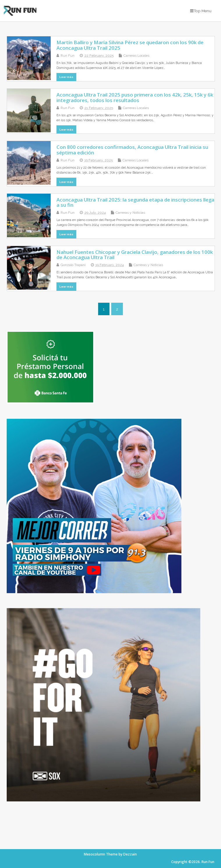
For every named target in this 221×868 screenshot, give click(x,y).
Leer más (66, 77)
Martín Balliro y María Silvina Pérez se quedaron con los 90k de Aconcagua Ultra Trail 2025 (130, 45)
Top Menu (201, 11)
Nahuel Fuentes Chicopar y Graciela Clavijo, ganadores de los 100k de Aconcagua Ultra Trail (135, 255)
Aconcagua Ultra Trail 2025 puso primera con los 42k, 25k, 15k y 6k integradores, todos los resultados (135, 97)
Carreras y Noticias (130, 213)
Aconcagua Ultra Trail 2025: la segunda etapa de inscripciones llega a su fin (135, 202)
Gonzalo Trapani (73, 265)
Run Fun (68, 56)
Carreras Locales (136, 56)
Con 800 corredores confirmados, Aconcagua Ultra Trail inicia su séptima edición (132, 150)
